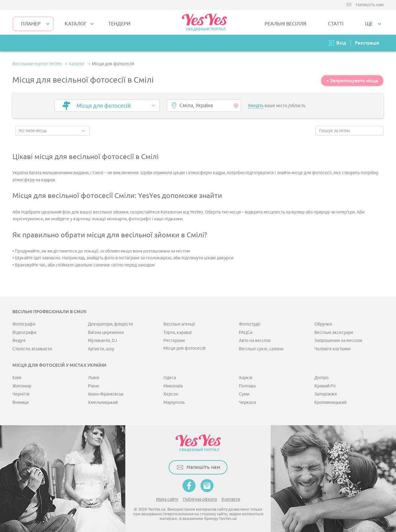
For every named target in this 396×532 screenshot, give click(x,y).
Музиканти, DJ (102, 341)
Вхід (341, 43)
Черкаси (247, 402)
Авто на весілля (255, 341)
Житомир (22, 386)
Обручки (323, 324)
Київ (17, 378)
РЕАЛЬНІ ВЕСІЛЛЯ (285, 24)
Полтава (247, 386)
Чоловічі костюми (332, 349)
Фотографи (24, 324)
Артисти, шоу (101, 349)
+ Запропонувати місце (352, 81)
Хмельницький (103, 402)
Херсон (171, 394)
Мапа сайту (167, 499)
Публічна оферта (200, 499)
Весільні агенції (179, 324)
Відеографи (24, 333)
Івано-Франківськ (106, 394)
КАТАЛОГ (76, 24)
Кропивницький (330, 402)
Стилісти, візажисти (32, 349)
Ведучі (19, 341)
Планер (31, 24)
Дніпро (321, 378)
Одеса (170, 378)
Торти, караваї (178, 333)
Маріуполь (174, 402)
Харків (246, 378)
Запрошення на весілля (338, 341)
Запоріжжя (326, 394)
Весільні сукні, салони (261, 349)
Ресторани (174, 341)
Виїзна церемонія (106, 333)
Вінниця (21, 402)
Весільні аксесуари (334, 333)
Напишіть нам (370, 5)
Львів (94, 378)
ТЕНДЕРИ (119, 24)
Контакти (231, 499)
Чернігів (21, 394)
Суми (244, 394)
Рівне (94, 386)
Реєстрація (367, 43)
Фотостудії (250, 324)
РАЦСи (246, 333)
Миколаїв (173, 386)
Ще (369, 24)
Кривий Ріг (325, 386)
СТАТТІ (336, 24)
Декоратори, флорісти (110, 324)
